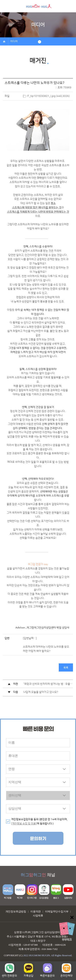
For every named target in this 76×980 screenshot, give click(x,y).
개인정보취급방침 (16, 911)
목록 (66, 668)
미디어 (14, 41)
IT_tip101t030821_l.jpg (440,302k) (48, 96)
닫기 (72, 917)
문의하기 (38, 839)
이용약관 (36, 911)
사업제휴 (38, 916)
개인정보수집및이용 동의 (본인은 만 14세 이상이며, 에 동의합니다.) (39, 822)
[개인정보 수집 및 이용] (24, 824)
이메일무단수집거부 (57, 911)
